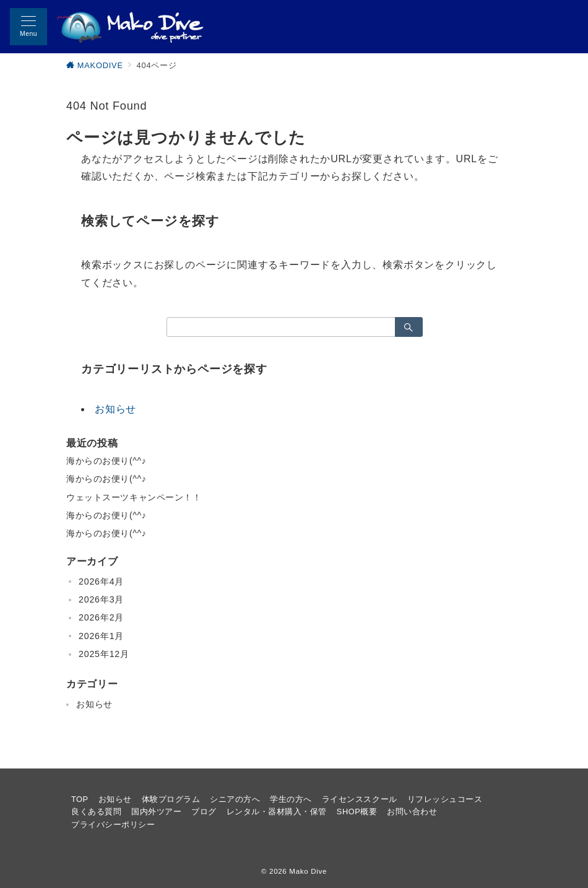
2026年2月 (101, 617)
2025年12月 (104, 654)
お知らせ (115, 409)
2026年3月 (101, 599)
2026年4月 (101, 581)
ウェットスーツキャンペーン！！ (134, 497)
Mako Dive (308, 871)
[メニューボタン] (28, 27)
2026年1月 (101, 636)
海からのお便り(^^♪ (106, 461)
